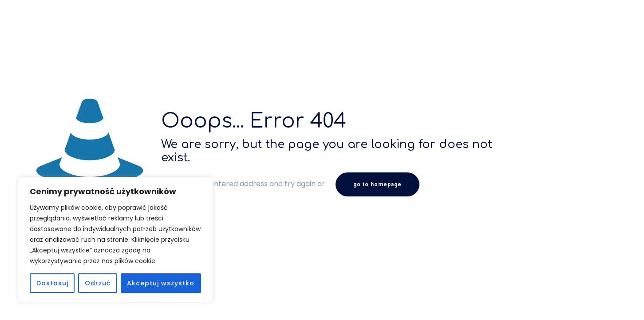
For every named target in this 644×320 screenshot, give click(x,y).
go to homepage (377, 184)
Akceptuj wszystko (161, 283)
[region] (115, 240)
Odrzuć (98, 283)
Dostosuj (52, 283)
